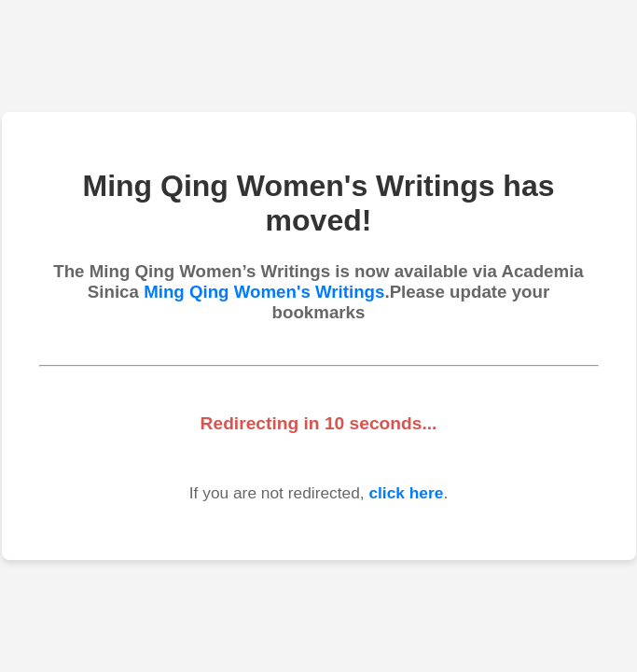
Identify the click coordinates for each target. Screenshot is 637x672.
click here (406, 493)
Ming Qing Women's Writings (264, 292)
